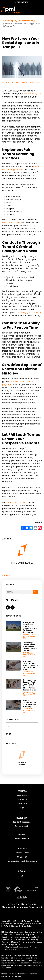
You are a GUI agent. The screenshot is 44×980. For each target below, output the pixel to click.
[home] (10, 10)
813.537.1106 (23, 2)
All (9, 726)
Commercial (22, 799)
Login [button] (22, 808)
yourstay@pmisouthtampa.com (22, 861)
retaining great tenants (29, 312)
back (6, 575)
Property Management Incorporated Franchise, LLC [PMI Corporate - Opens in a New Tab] (22, 906)
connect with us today (17, 503)
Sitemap (14, 926)
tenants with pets (11, 223)
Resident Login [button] (22, 826)
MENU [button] (41, 10)
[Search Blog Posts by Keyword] (19, 592)
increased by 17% (33, 94)
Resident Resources (22, 822)
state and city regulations (20, 168)
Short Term (22, 804)
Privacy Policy (26, 926)
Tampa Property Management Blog (18, 21)
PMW (6, 926)
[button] (8, 607)
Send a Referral (22, 838)
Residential (22, 795)
